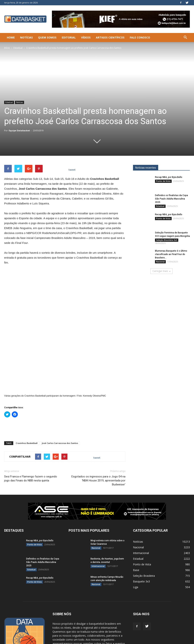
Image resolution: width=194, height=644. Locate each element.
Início (7, 48)
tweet (72, 170)
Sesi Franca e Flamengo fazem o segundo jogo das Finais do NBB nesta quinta (31, 433)
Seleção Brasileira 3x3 (167, 240)
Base (136, 525)
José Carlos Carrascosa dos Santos (60, 398)
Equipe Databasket (19, 130)
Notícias (26, 37)
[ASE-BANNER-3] (97, 466)
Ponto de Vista (163, 181)
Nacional (160, 262)
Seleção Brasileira (144, 530)
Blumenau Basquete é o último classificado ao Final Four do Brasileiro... (171, 254)
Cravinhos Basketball (27, 398)
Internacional (98, 521)
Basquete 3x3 (141, 536)
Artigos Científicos (110, 37)
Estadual (18, 48)
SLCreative (30, 640)
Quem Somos (47, 37)
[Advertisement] (65, 383)
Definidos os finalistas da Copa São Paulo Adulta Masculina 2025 (171, 199)
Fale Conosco (140, 37)
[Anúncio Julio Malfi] (161, 311)
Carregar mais (162, 271)
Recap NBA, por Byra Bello (169, 177)
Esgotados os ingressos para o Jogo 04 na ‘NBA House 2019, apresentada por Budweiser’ (98, 435)
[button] (185, 38)
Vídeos (86, 37)
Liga (136, 542)
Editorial (69, 37)
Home (11, 37)
